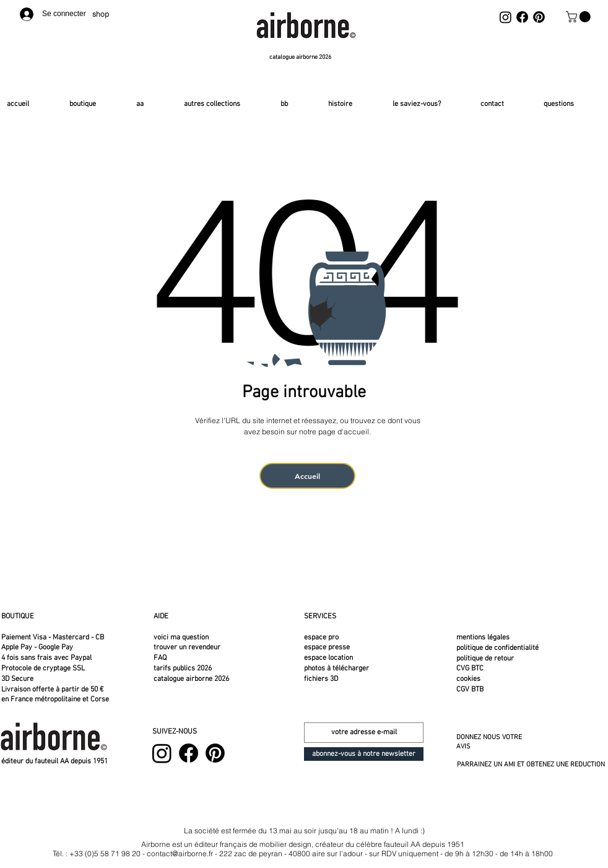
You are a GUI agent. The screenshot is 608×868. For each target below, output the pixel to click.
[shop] (103, 14)
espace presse (327, 647)
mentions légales (483, 638)
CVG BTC (470, 669)
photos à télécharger (337, 669)
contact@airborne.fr (180, 853)
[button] (580, 17)
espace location (328, 658)
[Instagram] (506, 17)
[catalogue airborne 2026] (302, 57)
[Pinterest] (539, 17)
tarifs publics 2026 (183, 669)
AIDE (161, 616)
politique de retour (485, 659)
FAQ (160, 658)
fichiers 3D (321, 679)
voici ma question (182, 638)
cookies (468, 679)
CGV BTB (470, 690)
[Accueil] (307, 476)
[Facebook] (522, 17)
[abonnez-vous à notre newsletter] (364, 754)
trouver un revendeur (187, 647)
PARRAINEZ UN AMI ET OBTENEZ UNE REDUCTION (531, 765)
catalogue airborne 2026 (191, 679)
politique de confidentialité (497, 648)
